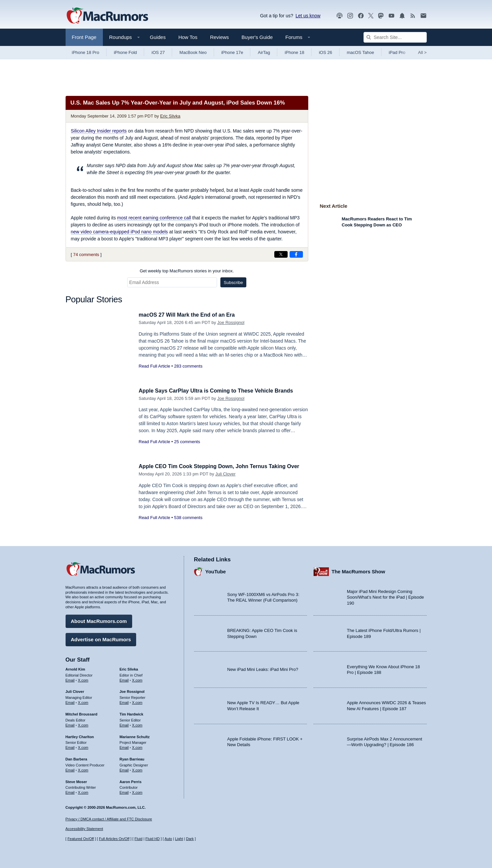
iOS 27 (158, 52)
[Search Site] (395, 37)
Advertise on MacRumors (101, 638)
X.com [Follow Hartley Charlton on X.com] (83, 746)
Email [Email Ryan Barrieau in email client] (124, 769)
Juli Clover (226, 481)
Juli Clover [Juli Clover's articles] (75, 691)
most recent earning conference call (154, 218)
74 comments (86, 255)
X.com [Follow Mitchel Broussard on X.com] (83, 724)
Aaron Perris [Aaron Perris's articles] (130, 781)
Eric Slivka (170, 116)
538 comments (188, 525)
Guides (158, 37)
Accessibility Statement (84, 829)
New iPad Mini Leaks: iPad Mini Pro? (263, 669)
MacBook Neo (193, 52)
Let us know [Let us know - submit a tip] (308, 16)
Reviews (220, 37)
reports (99, 131)
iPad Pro (397, 52)
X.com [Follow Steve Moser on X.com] (83, 791)
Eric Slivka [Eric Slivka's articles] (129, 668)
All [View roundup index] (422, 52)
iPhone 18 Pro (86, 52)
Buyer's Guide (257, 37)
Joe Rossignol (231, 322)
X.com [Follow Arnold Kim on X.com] (83, 679)
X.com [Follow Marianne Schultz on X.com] (137, 746)
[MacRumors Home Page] (107, 16)
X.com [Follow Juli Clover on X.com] (83, 702)
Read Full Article (155, 366)
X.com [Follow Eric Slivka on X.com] (137, 679)
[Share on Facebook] (296, 254)
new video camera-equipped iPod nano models (120, 232)
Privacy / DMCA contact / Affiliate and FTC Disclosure (109, 819)
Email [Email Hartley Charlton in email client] (70, 746)
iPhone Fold (125, 52)
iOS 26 (326, 52)
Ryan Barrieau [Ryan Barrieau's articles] (132, 758)
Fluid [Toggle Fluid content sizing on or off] (138, 839)
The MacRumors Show (358, 571)
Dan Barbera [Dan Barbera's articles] (76, 758)
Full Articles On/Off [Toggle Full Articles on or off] (114, 839)
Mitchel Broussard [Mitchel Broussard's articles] (82, 713)
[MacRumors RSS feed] (413, 16)
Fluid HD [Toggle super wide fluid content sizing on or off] (153, 839)
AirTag (264, 52)
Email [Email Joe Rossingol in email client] (124, 702)
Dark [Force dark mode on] (190, 839)
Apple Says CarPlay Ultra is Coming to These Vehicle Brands (221, 391)
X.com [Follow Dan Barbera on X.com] (83, 769)
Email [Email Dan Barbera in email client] (70, 769)
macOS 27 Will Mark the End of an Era (190, 315)
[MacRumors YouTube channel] (391, 16)
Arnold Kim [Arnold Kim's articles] (75, 668)
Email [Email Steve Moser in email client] (70, 791)
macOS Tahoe (361, 52)
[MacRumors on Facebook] (361, 16)
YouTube (216, 571)
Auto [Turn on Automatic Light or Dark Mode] (168, 839)
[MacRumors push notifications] (402, 16)
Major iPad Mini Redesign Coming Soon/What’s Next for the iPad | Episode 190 (385, 596)
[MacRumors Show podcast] (340, 16)
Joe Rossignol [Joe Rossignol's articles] (132, 691)
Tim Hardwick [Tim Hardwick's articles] (131, 713)
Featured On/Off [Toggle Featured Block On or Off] (81, 839)
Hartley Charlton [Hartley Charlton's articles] (80, 736)
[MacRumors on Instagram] (350, 16)
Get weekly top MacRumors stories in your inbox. (187, 271)
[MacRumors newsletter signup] (423, 16)
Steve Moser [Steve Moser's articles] (76, 781)
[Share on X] (281, 254)
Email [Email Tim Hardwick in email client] (124, 724)
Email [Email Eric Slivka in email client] (124, 679)
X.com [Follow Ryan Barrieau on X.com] (137, 769)
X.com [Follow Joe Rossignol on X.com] (137, 702)
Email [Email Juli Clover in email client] (70, 702)
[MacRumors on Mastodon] (381, 16)
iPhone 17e (232, 52)
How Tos (188, 37)
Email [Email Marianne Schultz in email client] (124, 746)
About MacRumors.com (99, 620)
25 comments (187, 442)
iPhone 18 (294, 52)
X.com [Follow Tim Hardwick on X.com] (137, 724)
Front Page (84, 37)
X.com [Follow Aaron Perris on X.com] (137, 791)
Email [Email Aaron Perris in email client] (124, 791)
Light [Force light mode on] (179, 839)
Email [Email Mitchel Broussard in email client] (70, 724)
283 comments (188, 366)
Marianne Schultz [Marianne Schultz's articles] (134, 736)
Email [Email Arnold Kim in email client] (70, 679)
